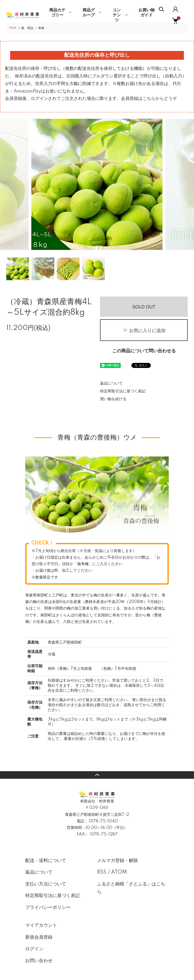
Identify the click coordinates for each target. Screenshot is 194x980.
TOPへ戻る (97, 775)
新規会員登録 (39, 937)
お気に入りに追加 (144, 331)
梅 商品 (27, 28)
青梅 (41, 28)
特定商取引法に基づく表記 (123, 391)
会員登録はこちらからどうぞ (149, 98)
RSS (102, 872)
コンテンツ (117, 15)
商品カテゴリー (57, 13)
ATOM (119, 872)
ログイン (34, 949)
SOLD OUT (144, 307)
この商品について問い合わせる (144, 351)
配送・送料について (46, 861)
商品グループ (89, 13)
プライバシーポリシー (48, 908)
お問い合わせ (39, 961)
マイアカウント (41, 926)
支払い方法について (46, 884)
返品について (111, 383)
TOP (13, 28)
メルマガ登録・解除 (117, 861)
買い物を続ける (113, 399)
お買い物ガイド (147, 13)
